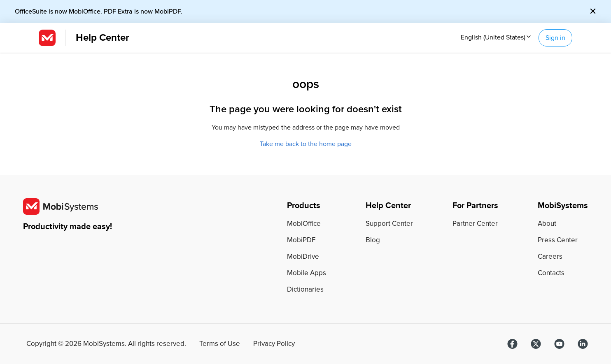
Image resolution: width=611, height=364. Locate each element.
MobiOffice (304, 224)
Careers (550, 256)
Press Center (558, 240)
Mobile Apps (307, 273)
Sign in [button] (555, 38)
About (547, 224)
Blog (373, 240)
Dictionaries (305, 289)
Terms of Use (220, 344)
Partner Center (475, 224)
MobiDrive (303, 256)
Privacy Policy (274, 344)
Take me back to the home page (306, 144)
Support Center (389, 224)
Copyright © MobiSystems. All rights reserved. (106, 344)
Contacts (551, 273)
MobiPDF (301, 240)
